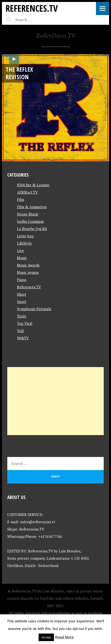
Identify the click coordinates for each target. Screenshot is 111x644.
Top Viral (25, 323)
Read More (64, 637)
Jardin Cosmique (30, 221)
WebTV (23, 338)
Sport (22, 301)
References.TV (32, 8)
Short (22, 294)
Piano (22, 280)
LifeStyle (24, 243)
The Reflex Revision (19, 73)
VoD (21, 331)
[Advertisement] (55, 401)
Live (21, 250)
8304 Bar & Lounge (33, 185)
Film (21, 199)
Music (22, 258)
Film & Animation (32, 207)
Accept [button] (46, 637)
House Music (28, 214)
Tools (22, 316)
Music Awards (28, 265)
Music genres (28, 272)
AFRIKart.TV (27, 192)
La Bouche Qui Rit (32, 229)
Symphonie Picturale (34, 309)
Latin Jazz (25, 236)
